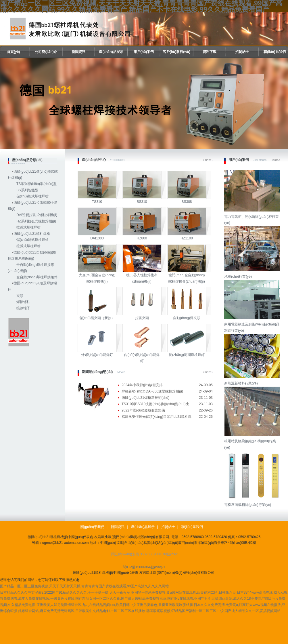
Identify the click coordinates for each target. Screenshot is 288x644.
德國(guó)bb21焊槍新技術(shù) (145, 398)
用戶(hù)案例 (144, 52)
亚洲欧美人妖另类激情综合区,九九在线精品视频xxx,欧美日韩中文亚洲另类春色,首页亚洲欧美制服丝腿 (115, 605)
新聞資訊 (78, 52)
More (208, 160)
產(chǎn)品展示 (111, 52)
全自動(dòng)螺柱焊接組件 (37, 277)
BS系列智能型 (27, 190)
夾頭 (20, 296)
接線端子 (23, 308)
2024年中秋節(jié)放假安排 (142, 385)
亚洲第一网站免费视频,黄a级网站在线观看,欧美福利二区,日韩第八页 (184, 592)
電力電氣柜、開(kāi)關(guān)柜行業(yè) (253, 217)
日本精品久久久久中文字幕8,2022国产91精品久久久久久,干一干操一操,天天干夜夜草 (65, 592)
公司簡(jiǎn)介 (46, 52)
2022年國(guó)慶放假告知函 (143, 410)
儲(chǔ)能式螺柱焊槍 (32, 196)
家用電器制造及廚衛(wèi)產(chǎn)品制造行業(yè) (253, 324)
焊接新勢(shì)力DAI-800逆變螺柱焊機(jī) (152, 391)
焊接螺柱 (23, 302)
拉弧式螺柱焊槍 (28, 227)
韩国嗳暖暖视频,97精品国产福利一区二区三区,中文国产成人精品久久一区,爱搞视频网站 (213, 611)
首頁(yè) (13, 52)
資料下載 (210, 52)
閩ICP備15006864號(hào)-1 (144, 567)
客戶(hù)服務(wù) (177, 52)
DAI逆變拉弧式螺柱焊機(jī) (37, 215)
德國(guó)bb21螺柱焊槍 (32, 234)
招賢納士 (242, 52)
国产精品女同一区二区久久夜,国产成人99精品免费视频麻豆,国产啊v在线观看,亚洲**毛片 (143, 599)
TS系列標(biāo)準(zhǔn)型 (37, 184)
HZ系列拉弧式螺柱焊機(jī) (36, 221)
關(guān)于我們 (92, 527)
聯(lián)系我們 (275, 52)
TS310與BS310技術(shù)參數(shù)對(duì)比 (155, 404)
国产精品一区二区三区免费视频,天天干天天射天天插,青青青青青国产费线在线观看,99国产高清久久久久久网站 (84, 586)
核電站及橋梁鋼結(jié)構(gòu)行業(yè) (253, 441)
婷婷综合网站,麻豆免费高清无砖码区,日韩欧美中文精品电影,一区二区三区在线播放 (82, 611)
